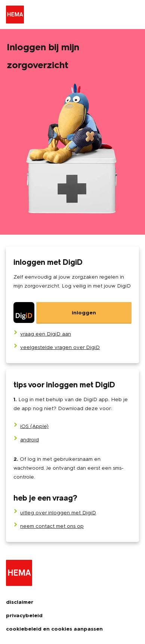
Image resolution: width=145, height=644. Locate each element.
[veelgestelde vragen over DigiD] (60, 347)
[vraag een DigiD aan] (46, 334)
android (30, 440)
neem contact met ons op (52, 526)
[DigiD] (72, 313)
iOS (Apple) (34, 426)
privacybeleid (24, 616)
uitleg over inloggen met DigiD (58, 513)
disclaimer (20, 602)
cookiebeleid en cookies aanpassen (54, 629)
